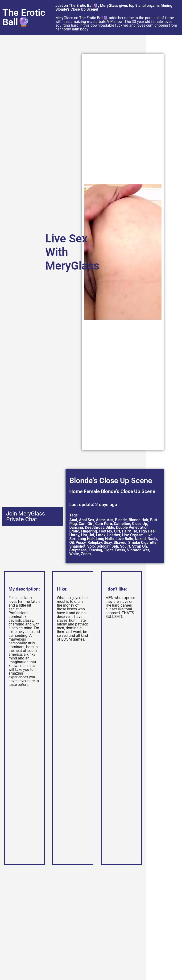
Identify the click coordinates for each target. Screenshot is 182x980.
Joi (91, 535)
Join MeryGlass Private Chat (25, 516)
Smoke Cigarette (142, 543)
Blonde (121, 520)
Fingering (89, 531)
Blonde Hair (139, 520)
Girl (117, 531)
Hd (135, 531)
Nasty (152, 539)
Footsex (105, 531)
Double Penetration (132, 527)
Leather (114, 535)
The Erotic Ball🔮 (24, 17)
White (74, 554)
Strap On (139, 546)
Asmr (100, 520)
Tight (108, 550)
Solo (91, 546)
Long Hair (86, 539)
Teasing (95, 550)
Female (92, 491)
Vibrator (134, 550)
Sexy (108, 543)
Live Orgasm (133, 535)
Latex (101, 535)
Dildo (110, 527)
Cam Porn (104, 524)
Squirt (125, 546)
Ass (110, 520)
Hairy (126, 531)
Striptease (78, 550)
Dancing (76, 527)
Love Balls (124, 539)
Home (76, 491)
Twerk (120, 550)
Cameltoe (122, 524)
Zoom (86, 554)
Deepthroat (94, 527)
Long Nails (105, 539)
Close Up (140, 524)
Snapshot (77, 546)
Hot (84, 535)
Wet (146, 550)
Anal (73, 520)
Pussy (81, 543)
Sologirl (103, 546)
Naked (140, 539)
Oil (72, 543)
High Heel (147, 531)
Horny (74, 535)
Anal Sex (87, 520)
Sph (115, 546)
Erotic (74, 531)
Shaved (120, 543)
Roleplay (95, 543)
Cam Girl (86, 524)
